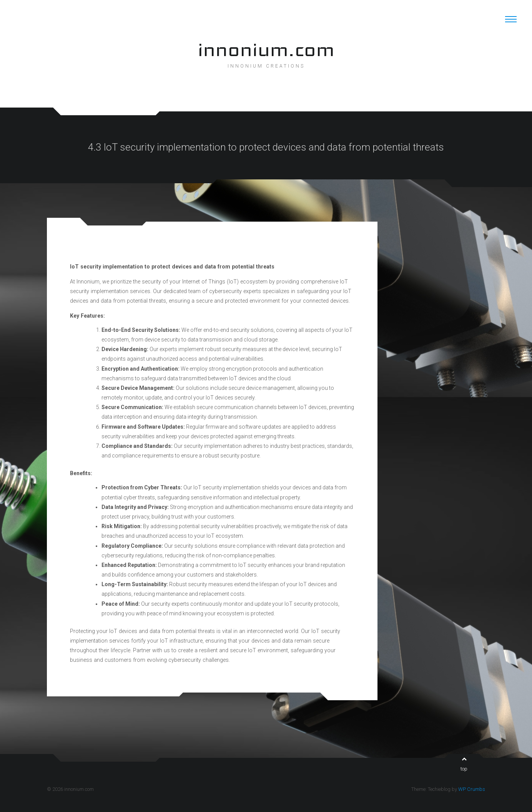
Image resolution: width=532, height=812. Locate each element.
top (464, 764)
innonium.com (266, 49)
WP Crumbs (472, 789)
